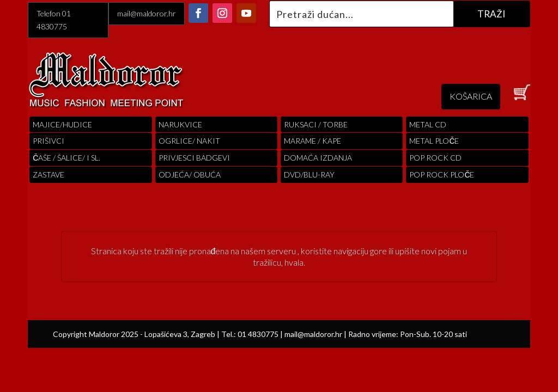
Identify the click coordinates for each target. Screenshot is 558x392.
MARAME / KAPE (313, 141)
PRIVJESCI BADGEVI (194, 158)
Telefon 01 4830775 (54, 20)
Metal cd (428, 124)
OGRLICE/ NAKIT (189, 141)
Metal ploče (434, 141)
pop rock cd (435, 158)
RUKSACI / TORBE (316, 124)
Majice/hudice (62, 124)
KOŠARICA (471, 96)
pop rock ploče (442, 174)
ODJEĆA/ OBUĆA (190, 174)
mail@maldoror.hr (147, 13)
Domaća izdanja (318, 158)
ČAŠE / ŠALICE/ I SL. (66, 158)
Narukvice (180, 124)
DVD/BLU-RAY (309, 174)
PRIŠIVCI (48, 141)
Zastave (48, 174)
